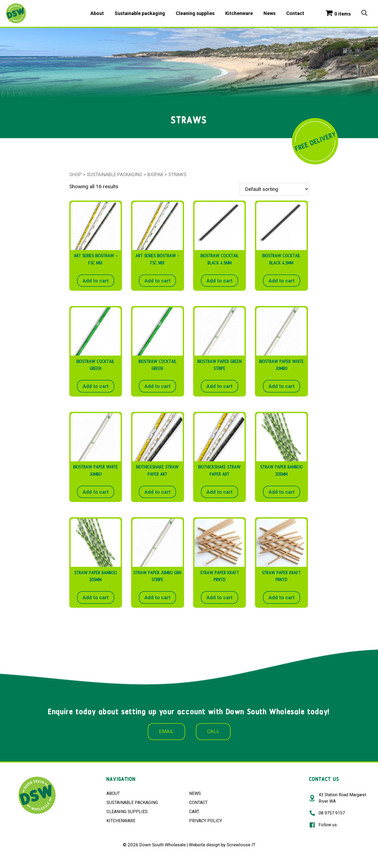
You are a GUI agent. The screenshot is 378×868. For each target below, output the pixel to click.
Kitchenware (239, 13)
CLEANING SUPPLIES (127, 812)
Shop (75, 175)
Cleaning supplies (195, 13)
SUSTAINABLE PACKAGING (132, 803)
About (97, 13)
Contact (295, 13)
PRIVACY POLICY (206, 821)
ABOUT (113, 793)
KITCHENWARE (121, 821)
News (270, 13)
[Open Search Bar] (364, 13)
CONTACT (198, 803)
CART (194, 812)
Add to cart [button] (96, 281)
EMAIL (166, 731)
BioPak (155, 175)
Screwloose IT (241, 845)
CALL (213, 731)
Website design (204, 845)
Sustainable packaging (140, 13)
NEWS (195, 793)
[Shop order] (274, 189)
